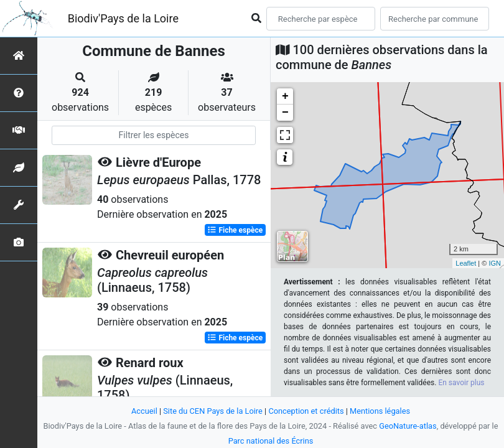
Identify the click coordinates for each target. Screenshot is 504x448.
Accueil (144, 411)
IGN (495, 263)
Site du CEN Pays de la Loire (213, 411)
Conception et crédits (306, 411)
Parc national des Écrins (271, 441)
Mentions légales (380, 411)
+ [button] (285, 96)
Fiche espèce (235, 230)
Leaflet (466, 263)
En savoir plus (461, 383)
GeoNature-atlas (408, 426)
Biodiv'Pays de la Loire (123, 18)
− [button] (285, 113)
